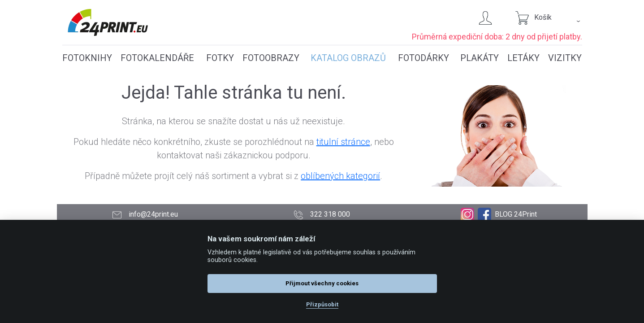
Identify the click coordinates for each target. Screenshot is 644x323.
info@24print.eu (145, 215)
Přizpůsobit (322, 304)
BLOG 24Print (516, 214)
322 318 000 (322, 215)
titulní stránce (343, 142)
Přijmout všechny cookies (322, 283)
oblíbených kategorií (340, 176)
